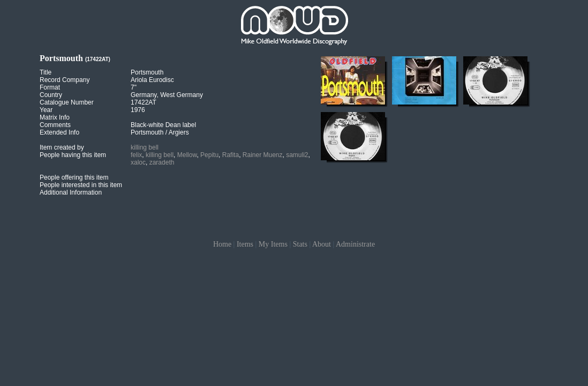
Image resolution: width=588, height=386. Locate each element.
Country (51, 95)
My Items (273, 244)
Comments (55, 125)
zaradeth (162, 162)
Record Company (65, 80)
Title (46, 72)
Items (245, 244)
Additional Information (71, 192)
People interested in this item (81, 185)
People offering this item (74, 177)
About (322, 244)
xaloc (138, 162)
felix (136, 155)
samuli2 (297, 155)
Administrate (355, 244)
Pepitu (209, 155)
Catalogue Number (67, 102)
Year (46, 110)
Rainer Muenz (263, 155)
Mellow (187, 155)
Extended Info (59, 132)
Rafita (231, 155)
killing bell (145, 147)
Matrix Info (55, 117)
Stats (300, 244)
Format (50, 87)
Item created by (62, 147)
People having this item (73, 155)
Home (222, 244)
